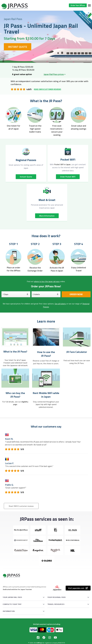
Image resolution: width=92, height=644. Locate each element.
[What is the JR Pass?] (15, 337)
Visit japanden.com (78, 588)
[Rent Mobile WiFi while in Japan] (46, 378)
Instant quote (26, 177)
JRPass (40, 643)
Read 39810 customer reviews (47, 89)
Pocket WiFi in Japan (62, 164)
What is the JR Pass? (15, 352)
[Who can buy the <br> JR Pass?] (15, 378)
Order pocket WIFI (68, 177)
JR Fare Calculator (77, 352)
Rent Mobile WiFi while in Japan (46, 395)
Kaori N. (9, 439)
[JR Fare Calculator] (77, 337)
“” (43, 443)
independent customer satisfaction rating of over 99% (44, 81)
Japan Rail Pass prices (54, 74)
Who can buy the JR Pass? (15, 395)
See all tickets (60, 304)
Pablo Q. (9, 485)
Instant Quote (18, 47)
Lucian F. (9, 463)
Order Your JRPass (78, 5)
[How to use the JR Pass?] (46, 337)
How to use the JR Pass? (46, 354)
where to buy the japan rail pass (47, 281)
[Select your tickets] (46, 294)
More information (47, 216)
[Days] (16, 294)
